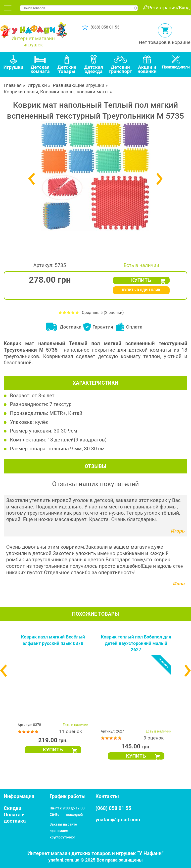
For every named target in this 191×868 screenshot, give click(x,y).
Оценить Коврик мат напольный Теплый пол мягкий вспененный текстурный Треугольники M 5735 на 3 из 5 (69, 312)
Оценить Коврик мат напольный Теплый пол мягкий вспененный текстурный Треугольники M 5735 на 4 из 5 (73, 312)
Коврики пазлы (21, 92)
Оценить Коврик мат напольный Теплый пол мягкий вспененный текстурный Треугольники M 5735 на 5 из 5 (77, 312)
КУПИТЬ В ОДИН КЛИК (141, 290)
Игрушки (37, 85)
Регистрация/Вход (169, 8)
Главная (13, 85)
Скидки (13, 808)
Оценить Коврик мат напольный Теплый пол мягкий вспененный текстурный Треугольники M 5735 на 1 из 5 (60, 312)
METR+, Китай (66, 413)
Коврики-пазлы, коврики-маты (74, 92)
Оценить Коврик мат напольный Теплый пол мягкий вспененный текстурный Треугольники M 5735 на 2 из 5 (65, 312)
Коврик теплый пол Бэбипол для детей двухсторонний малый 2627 (136, 643)
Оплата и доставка (15, 818)
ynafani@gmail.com (118, 820)
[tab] (8, 8)
